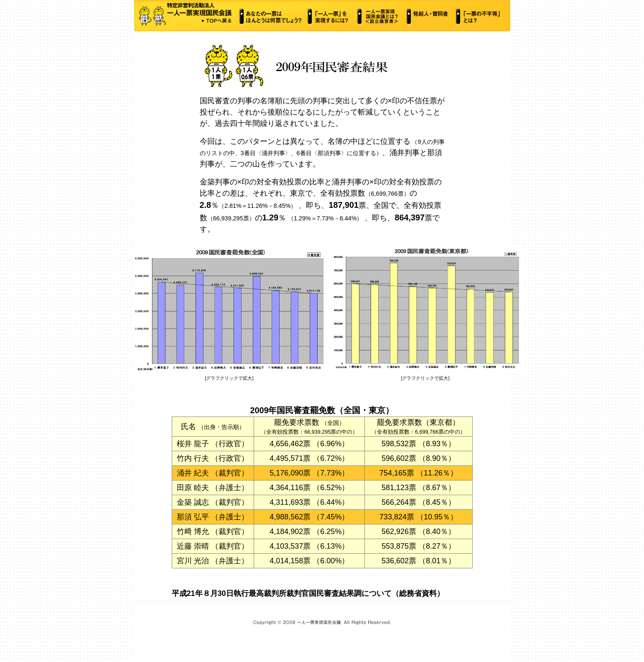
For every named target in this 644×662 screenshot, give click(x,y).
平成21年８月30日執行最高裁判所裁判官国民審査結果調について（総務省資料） (308, 593)
